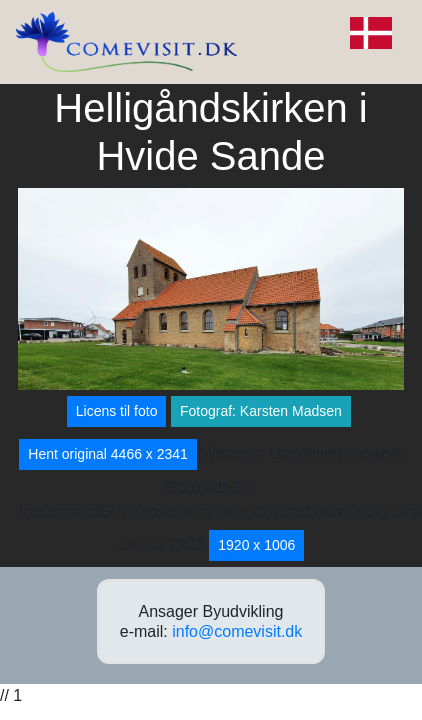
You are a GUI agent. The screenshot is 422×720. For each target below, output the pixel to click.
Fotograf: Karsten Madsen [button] (261, 411)
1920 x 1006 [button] (256, 545)
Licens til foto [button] (117, 411)
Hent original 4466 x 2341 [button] (108, 454)
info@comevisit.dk (237, 631)
